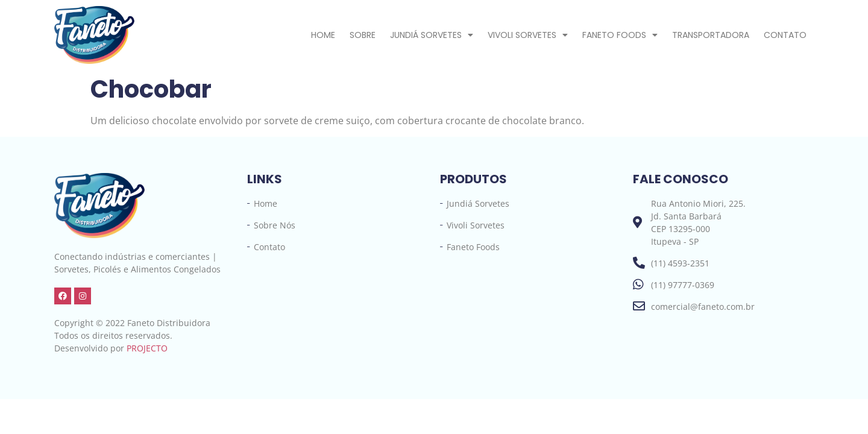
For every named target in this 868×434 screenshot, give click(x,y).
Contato (785, 35)
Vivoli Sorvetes (528, 35)
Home (323, 35)
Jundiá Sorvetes (432, 35)
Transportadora (711, 35)
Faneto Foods (620, 35)
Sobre (363, 35)
